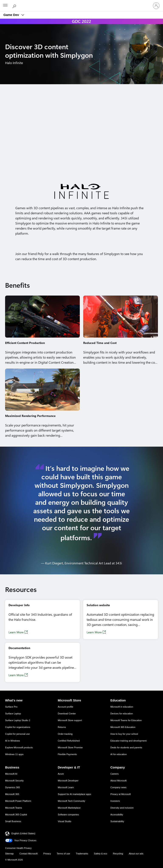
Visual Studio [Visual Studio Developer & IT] (65, 821)
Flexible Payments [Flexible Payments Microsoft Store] (67, 754)
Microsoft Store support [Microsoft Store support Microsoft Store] (70, 720)
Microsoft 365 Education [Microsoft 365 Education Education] (123, 727)
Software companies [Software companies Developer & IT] (68, 815)
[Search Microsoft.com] (15, 6)
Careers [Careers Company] (115, 774)
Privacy (47, 854)
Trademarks (82, 854)
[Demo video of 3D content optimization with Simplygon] (81, 136)
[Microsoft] (81, 3)
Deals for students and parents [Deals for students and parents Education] (126, 747)
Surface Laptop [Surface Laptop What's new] (13, 714)
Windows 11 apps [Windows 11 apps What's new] (14, 754)
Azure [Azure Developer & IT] (61, 774)
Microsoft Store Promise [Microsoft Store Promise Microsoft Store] (70, 747)
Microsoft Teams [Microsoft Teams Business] (14, 808)
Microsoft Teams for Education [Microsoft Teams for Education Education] (126, 720)
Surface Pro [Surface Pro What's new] (11, 707)
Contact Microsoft (28, 854)
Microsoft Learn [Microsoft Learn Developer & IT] (66, 787)
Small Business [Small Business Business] (13, 821)
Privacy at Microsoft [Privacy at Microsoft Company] (121, 794)
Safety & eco (101, 854)
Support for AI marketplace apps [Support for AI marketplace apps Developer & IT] (74, 794)
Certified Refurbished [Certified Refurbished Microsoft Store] (69, 741)
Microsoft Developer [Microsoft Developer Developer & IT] (68, 781)
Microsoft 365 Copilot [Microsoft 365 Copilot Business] (16, 815)
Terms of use (63, 854)
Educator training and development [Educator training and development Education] (129, 741)
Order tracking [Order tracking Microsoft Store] (65, 734)
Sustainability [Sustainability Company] (117, 821)
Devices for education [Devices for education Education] (122, 714)
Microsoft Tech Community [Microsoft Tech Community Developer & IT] (71, 801)
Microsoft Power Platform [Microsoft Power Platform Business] (18, 801)
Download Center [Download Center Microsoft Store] (67, 714)
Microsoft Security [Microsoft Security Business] (14, 781)
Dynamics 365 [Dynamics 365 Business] (13, 787)
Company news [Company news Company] (118, 787)
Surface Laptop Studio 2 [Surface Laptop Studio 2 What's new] (18, 720)
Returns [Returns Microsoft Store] (62, 727)
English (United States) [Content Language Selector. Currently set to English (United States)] (23, 833)
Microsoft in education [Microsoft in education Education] (122, 707)
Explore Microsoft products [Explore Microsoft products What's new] (19, 747)
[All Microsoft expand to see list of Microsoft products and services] (5, 6)
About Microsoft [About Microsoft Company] (118, 781)
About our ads (136, 854)
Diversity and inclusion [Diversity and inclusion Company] (122, 808)
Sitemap (9, 854)
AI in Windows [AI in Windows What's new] (13, 741)
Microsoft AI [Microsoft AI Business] (11, 774)
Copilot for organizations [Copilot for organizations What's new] (18, 727)
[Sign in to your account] (156, 6)
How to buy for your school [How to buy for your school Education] (124, 734)
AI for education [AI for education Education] (119, 754)
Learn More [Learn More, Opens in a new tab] (16, 632)
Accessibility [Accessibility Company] (117, 815)
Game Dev (12, 15)
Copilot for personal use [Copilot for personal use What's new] (17, 734)
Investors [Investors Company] (115, 801)
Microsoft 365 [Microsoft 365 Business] (12, 794)
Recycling (118, 854)
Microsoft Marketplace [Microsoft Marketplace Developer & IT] (69, 808)
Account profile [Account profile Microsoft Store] (65, 707)
